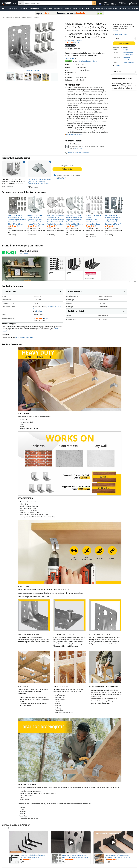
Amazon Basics (47, 8)
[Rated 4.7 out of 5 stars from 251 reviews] (76, 860)
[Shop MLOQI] (24, 254)
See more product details (75, 135)
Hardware (13, 18)
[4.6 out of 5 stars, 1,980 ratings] (34, 226)
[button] (4, 9)
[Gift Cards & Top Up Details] (106, 9)
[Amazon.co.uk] (9, 3)
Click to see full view (32, 71)
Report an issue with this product (77, 153)
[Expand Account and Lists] (117, 4)
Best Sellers (24, 8)
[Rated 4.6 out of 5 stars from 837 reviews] (119, 860)
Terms (95, 61)
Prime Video (112, 8)
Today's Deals (59, 8)
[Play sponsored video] (28, 842)
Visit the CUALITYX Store (73, 40)
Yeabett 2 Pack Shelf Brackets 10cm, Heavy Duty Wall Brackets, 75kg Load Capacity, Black (117, 856)
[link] (40, 169)
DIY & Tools (5, 18)
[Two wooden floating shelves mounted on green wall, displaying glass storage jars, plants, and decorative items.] (25, 269)
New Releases (35, 8)
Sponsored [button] (133, 282)
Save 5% (68, 61)
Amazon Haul (13, 8)
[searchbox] (58, 3)
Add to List (117, 72)
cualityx (126, 50)
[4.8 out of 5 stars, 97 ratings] (52, 226)
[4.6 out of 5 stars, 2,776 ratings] (72, 226)
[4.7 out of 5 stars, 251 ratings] (14, 226)
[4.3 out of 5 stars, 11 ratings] (91, 226)
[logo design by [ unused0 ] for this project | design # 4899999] (9, 252)
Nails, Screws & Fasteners (25, 18)
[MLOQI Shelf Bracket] (29, 251)
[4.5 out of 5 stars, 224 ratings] (110, 226)
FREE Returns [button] (118, 31)
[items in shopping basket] (132, 3)
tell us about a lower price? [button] (26, 338)
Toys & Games (133, 8)
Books (75, 8)
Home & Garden (85, 8)
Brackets (36, 18)
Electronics (122, 8)
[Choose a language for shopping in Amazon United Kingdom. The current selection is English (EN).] (100, 3)
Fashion (68, 8)
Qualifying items (85, 61)
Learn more (78, 148)
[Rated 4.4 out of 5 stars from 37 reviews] (34, 860)
